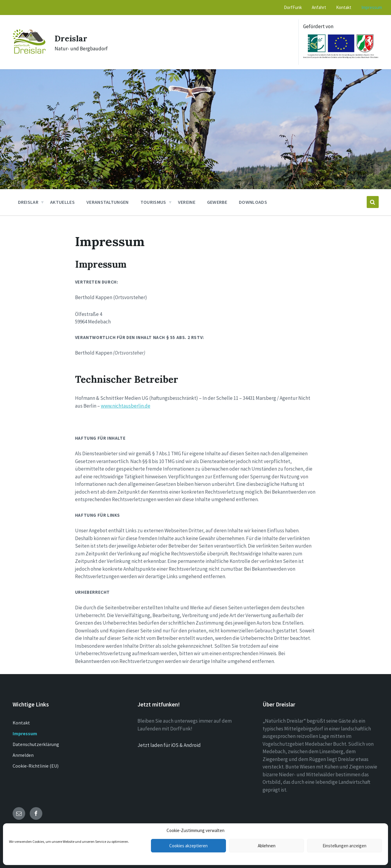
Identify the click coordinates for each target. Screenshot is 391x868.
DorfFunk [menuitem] (293, 7)
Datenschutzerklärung (36, 744)
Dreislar (72, 38)
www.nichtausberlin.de (126, 406)
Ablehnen (267, 846)
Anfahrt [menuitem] (319, 7)
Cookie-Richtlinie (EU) (36, 766)
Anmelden (23, 755)
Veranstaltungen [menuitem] (108, 202)
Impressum (25, 733)
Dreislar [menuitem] (28, 202)
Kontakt (21, 723)
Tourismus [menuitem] (153, 202)
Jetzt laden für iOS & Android (169, 745)
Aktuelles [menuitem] (62, 202)
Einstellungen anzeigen (344, 846)
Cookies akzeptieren (188, 846)
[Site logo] (29, 52)
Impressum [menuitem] (372, 7)
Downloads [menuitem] (253, 202)
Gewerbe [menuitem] (217, 202)
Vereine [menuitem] (187, 202)
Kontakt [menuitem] (344, 7)
